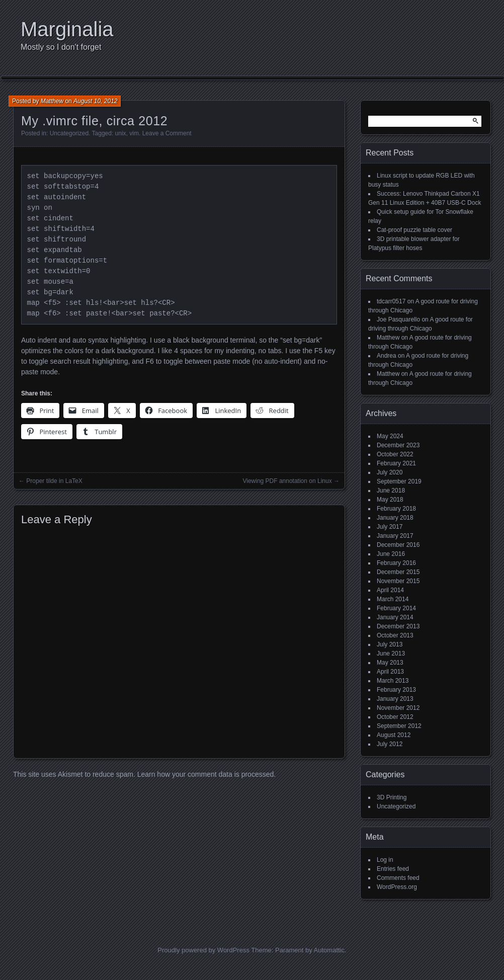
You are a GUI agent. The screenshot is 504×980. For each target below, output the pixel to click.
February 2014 (396, 608)
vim (134, 133)
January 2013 (395, 699)
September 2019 (399, 481)
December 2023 (398, 445)
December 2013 (398, 626)
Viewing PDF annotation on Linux (287, 481)
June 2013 (391, 654)
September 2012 (399, 726)
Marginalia (67, 29)
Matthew (52, 101)
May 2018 (390, 500)
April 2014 (390, 590)
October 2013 (395, 635)
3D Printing (392, 797)
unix (121, 133)
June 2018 (391, 491)
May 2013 (390, 663)
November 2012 (398, 708)
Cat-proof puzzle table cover (414, 230)
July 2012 (390, 744)
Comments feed (398, 878)
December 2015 (398, 572)
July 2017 (390, 527)
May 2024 (390, 436)
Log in (385, 860)
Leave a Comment (167, 133)
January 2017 (395, 536)
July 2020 (390, 472)
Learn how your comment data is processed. (206, 774)
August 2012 (394, 735)
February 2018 (396, 509)
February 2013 (396, 690)
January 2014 (395, 617)
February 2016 (396, 563)
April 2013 (390, 672)
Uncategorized (69, 133)
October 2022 (395, 454)
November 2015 (398, 581)
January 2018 (395, 518)
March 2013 (393, 681)
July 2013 (390, 644)
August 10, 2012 (95, 101)
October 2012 (395, 717)
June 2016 (391, 554)
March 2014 (393, 599)
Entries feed (393, 869)
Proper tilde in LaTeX (54, 481)
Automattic (329, 950)
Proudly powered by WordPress (203, 950)
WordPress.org (397, 887)
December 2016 (398, 545)
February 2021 (396, 463)
